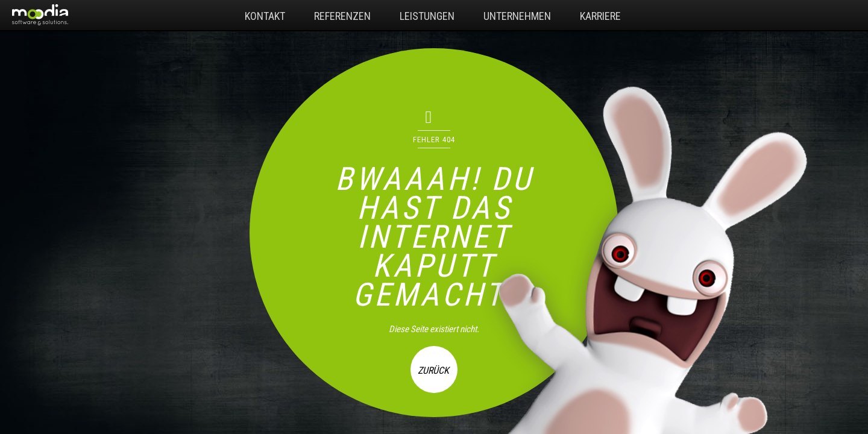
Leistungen (427, 16)
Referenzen (342, 16)
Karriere (600, 16)
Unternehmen (517, 16)
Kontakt (265, 16)
